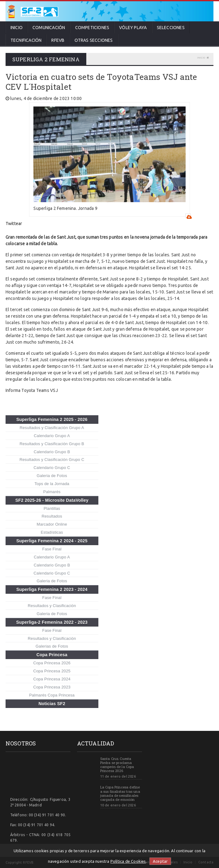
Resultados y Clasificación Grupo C (52, 460)
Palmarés (52, 492)
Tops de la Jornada (52, 484)
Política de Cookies (128, 861)
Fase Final (52, 549)
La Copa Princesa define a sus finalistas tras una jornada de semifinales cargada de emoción (120, 793)
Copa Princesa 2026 (52, 663)
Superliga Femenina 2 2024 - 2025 (52, 541)
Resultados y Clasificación (52, 606)
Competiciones (92, 28)
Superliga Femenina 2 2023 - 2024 (52, 589)
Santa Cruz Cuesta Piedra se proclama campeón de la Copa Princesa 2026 (117, 765)
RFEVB (58, 40)
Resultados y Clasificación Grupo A (52, 428)
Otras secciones (94, 40)
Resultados (52, 516)
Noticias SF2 (52, 704)
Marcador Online (52, 524)
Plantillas (52, 508)
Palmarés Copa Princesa (52, 695)
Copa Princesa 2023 (52, 687)
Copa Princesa (52, 655)
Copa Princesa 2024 (52, 679)
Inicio (17, 28)
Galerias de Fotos (52, 646)
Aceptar (160, 861)
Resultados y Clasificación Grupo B (52, 444)
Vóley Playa (133, 28)
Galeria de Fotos (52, 476)
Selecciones (171, 28)
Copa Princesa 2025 (52, 671)
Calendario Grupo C (52, 468)
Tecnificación (26, 40)
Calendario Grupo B (52, 452)
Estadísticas (52, 532)
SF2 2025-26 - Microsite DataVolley (52, 500)
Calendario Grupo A (52, 436)
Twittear (14, 224)
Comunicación (49, 28)
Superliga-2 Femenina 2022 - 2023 (52, 622)
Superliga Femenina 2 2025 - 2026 (52, 419)
